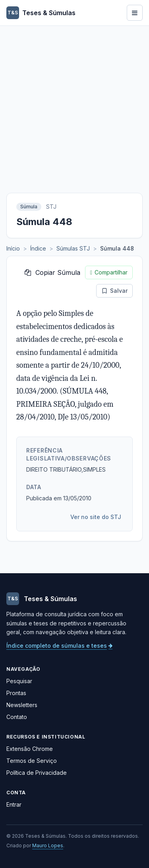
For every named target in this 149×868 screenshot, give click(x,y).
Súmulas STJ (73, 248)
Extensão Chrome (30, 749)
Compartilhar (109, 272)
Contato (17, 717)
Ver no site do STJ (96, 517)
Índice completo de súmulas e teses (59, 646)
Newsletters (22, 705)
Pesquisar (19, 681)
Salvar (114, 291)
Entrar (14, 804)
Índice (38, 248)
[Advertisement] (74, 105)
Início (13, 248)
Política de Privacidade (37, 773)
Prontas (16, 693)
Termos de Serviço (32, 761)
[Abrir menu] (135, 13)
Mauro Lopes (48, 845)
